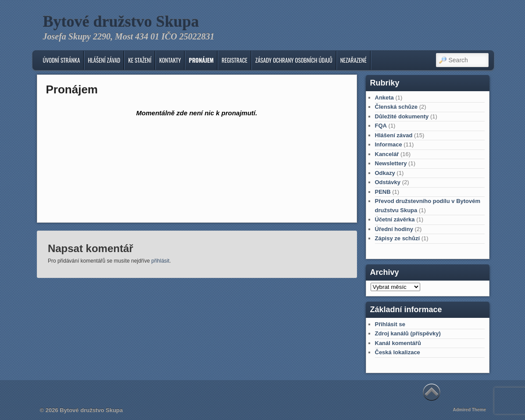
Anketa (384, 98)
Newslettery (391, 163)
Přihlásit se (390, 324)
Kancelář (387, 154)
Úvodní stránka (61, 60)
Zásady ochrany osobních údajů (294, 60)
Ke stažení (140, 60)
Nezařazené (354, 60)
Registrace (234, 60)
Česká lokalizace (398, 352)
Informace (389, 144)
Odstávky (388, 182)
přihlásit (160, 261)
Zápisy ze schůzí (398, 238)
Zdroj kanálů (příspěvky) (408, 333)
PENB (383, 192)
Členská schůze (396, 107)
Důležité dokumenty (402, 116)
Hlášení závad (104, 60)
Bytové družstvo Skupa (121, 21)
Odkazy (385, 173)
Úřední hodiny (394, 229)
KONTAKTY (170, 60)
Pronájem (201, 60)
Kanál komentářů (398, 343)
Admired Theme (469, 410)
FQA (381, 126)
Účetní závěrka (395, 219)
